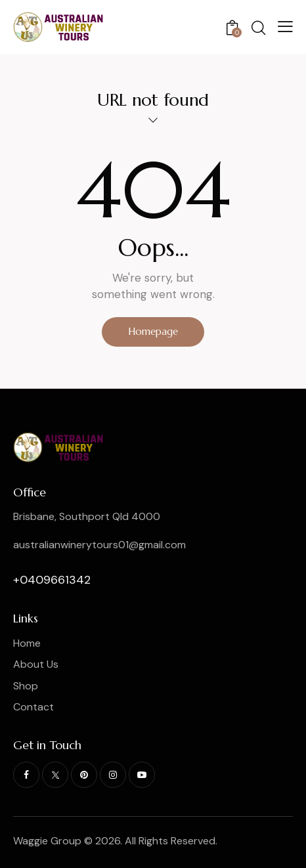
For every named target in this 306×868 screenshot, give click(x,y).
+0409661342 (52, 580)
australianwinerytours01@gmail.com (99, 545)
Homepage (153, 331)
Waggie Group (47, 841)
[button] (285, 26)
